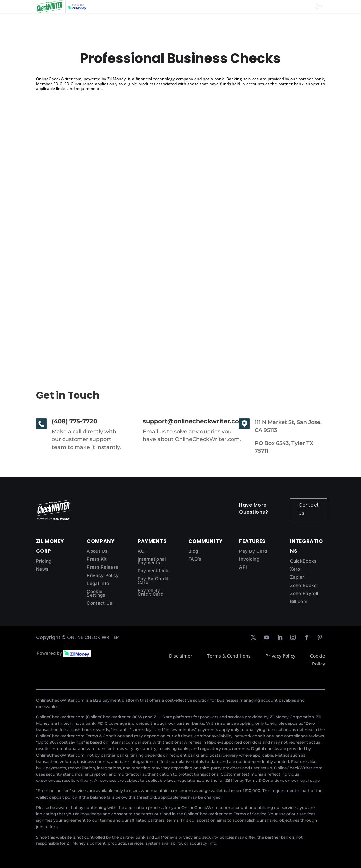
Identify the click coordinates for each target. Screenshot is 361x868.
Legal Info (98, 583)
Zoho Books (303, 585)
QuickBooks (303, 561)
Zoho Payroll (304, 593)
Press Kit (97, 559)
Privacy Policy (103, 575)
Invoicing (249, 559)
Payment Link (153, 571)
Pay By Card (253, 551)
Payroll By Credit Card (151, 592)
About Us (97, 551)
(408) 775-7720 (75, 421)
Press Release (103, 567)
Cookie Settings (96, 593)
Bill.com (299, 601)
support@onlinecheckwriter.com (194, 421)
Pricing (44, 561)
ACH (143, 551)
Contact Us (309, 509)
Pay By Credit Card (153, 580)
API (243, 567)
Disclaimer (181, 656)
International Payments (152, 561)
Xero (295, 569)
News (42, 569)
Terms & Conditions (229, 656)
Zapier (297, 577)
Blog (193, 551)
